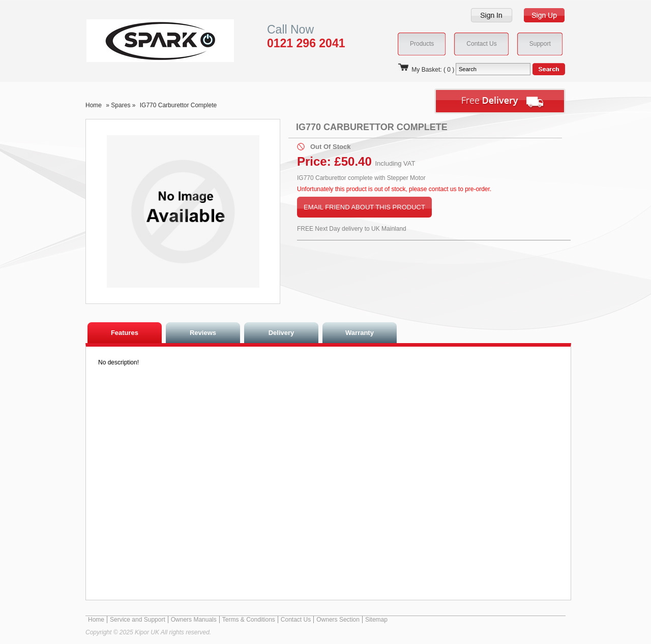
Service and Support (138, 620)
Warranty (360, 333)
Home (94, 105)
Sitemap (376, 620)
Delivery (282, 333)
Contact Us (296, 620)
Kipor (145, 40)
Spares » (124, 105)
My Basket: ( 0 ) (426, 70)
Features (125, 333)
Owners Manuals (194, 620)
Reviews (203, 333)
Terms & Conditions (249, 620)
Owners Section (338, 620)
